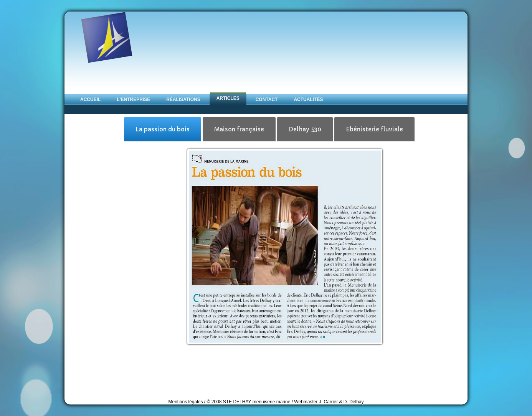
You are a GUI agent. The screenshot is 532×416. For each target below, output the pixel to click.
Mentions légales (185, 402)
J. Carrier (329, 402)
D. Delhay (354, 402)
